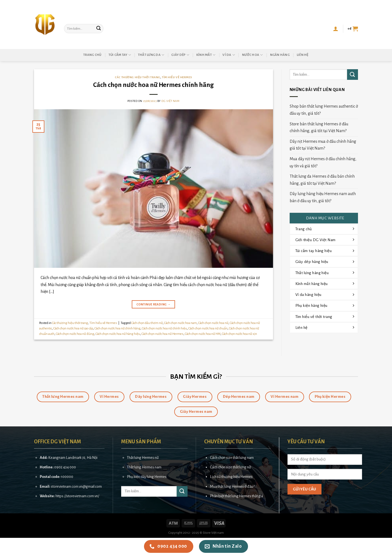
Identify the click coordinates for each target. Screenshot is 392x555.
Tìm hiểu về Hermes (177, 77)
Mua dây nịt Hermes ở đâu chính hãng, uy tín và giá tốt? (323, 162)
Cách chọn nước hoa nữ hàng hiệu (118, 334)
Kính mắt (206, 55)
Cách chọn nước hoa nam (180, 323)
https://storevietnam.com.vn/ (77, 496)
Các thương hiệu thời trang (138, 77)
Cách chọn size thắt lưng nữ (230, 467)
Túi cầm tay (120, 55)
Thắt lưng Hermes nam (144, 467)
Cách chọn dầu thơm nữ (147, 323)
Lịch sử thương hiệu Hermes (231, 477)
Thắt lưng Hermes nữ (143, 458)
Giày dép (180, 55)
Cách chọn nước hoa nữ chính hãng (117, 328)
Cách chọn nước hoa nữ (213, 323)
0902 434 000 (65, 467)
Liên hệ (303, 55)
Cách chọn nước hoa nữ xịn (239, 334)
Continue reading (154, 304)
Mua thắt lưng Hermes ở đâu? (232, 486)
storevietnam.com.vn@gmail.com (76, 486)
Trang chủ (92, 55)
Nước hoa (252, 55)
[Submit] (99, 29)
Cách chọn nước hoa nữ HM (203, 334)
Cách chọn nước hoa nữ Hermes (163, 334)
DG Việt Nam (170, 101)
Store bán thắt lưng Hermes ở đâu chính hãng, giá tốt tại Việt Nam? (319, 128)
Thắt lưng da (151, 55)
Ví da (229, 55)
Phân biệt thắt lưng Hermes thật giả (237, 496)
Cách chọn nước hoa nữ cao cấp (73, 328)
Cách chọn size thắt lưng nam (232, 458)
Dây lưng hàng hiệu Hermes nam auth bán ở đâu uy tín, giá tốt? (323, 197)
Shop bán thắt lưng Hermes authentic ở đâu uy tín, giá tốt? (324, 110)
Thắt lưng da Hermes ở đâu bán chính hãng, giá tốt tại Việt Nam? (322, 180)
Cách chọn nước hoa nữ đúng (75, 334)
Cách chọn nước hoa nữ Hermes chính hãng (153, 85)
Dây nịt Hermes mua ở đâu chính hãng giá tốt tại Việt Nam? (323, 145)
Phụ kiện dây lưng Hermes (147, 477)
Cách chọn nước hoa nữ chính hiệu (164, 328)
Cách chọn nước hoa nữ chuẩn (208, 328)
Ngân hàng (280, 55)
